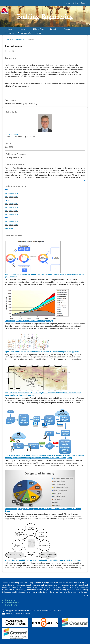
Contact (38, 33)
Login (83, 3)
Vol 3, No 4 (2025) (11, 204)
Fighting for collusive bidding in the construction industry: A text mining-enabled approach (42, 352)
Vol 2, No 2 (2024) (11, 221)
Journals (67, 3)
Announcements (24, 33)
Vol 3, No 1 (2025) (11, 214)
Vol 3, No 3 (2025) (11, 207)
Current (53, 29)
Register (76, 3)
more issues (9, 228)
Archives (67, 29)
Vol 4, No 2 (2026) (11, 193)
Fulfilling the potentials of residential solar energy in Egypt (29, 321)
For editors (11, 605)
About (23, 29)
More (86, 595)
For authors (11, 600)
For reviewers (12, 603)
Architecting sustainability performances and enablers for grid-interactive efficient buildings (43, 560)
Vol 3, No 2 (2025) (11, 211)
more (83, 180)
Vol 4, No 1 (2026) (11, 197)
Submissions (9, 33)
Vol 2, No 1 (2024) (11, 225)
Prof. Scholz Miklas (12, 134)
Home (9, 29)
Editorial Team (38, 29)
